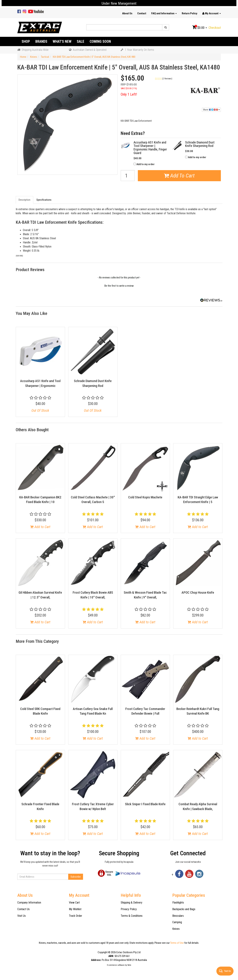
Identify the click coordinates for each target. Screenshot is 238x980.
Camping (177, 922)
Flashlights (178, 903)
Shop (26, 41)
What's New (62, 41)
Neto (129, 965)
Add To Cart (179, 176)
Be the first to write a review (119, 286)
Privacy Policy (129, 909)
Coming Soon (100, 41)
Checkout (215, 28)
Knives (176, 929)
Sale (81, 41)
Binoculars (178, 916)
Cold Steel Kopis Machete (145, 497)
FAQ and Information (164, 13)
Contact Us (23, 909)
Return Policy (190, 13)
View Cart (74, 903)
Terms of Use (177, 943)
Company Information (29, 903)
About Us (127, 13)
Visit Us (22, 916)
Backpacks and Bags (184, 909)
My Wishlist (75, 909)
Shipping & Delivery (131, 903)
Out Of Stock (40, 410)
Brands (41, 41)
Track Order (76, 916)
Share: (211, 110)
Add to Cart (40, 527)
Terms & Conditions (132, 916)
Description (24, 200)
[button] (171, 78)
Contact (142, 13)
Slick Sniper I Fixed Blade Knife (145, 804)
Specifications (44, 200)
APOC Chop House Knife (198, 592)
